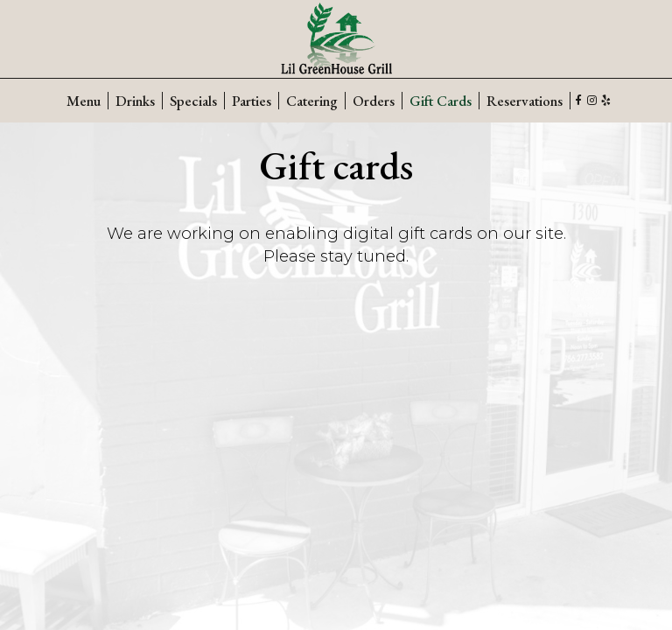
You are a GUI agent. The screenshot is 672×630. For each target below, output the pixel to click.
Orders (374, 101)
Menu (84, 101)
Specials (193, 101)
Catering (312, 101)
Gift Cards (441, 101)
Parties (252, 101)
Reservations (525, 101)
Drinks (135, 101)
